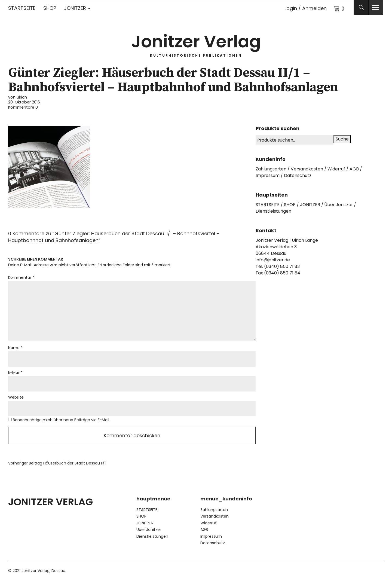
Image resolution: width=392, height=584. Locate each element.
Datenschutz (298, 175)
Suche (342, 139)
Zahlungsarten (271, 169)
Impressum (268, 175)
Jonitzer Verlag (196, 41)
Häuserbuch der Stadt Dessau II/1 (57, 465)
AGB (356, 169)
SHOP (50, 8)
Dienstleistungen (273, 211)
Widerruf (337, 169)
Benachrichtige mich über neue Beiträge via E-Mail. (61, 421)
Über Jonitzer (340, 204)
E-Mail (15, 374)
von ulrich (18, 97)
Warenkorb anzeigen (333, 7)
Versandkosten (307, 169)
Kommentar (21, 277)
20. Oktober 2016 (24, 102)
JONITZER (75, 8)
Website (16, 399)
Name (15, 349)
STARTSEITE (22, 8)
